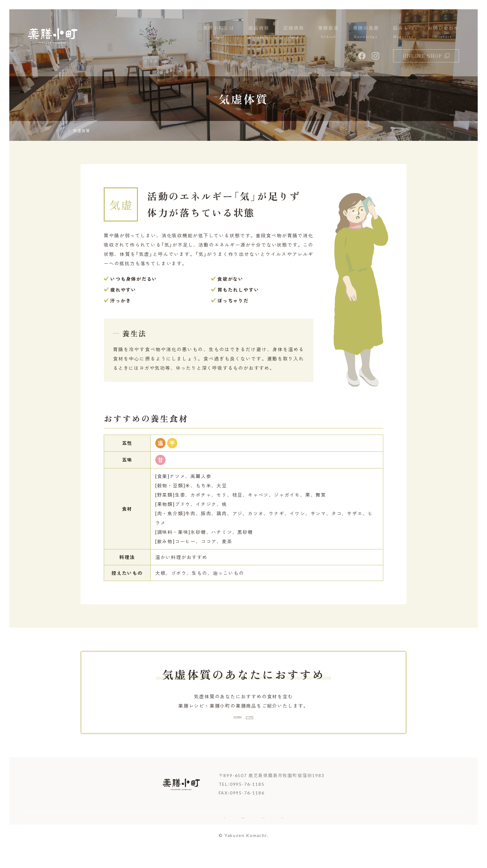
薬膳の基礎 (366, 32)
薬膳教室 (328, 32)
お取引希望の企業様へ (223, 836)
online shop (426, 56)
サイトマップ (348, 836)
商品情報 (259, 32)
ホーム (136, 836)
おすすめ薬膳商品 (295, 725)
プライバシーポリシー (290, 836)
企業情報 (171, 836)
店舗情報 (294, 32)
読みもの (403, 32)
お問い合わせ (443, 32)
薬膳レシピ (197, 725)
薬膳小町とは (219, 32)
